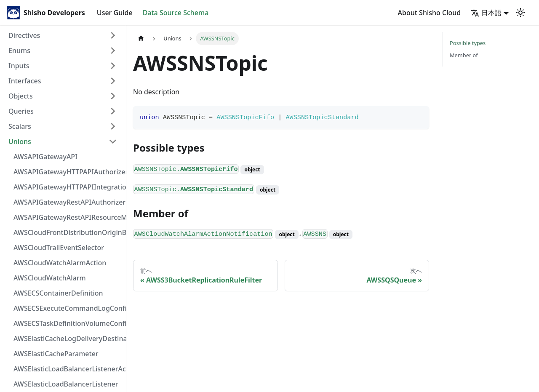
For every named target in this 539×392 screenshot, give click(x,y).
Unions (20, 141)
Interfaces (25, 81)
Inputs (19, 66)
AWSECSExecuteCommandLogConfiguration (68, 308)
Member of (464, 55)
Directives (24, 35)
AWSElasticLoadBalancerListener (66, 384)
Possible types (468, 43)
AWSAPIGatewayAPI (45, 157)
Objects (21, 96)
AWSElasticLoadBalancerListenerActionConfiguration (68, 369)
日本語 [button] (486, 13)
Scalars (20, 126)
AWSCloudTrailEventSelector (59, 248)
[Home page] (141, 39)
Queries (21, 111)
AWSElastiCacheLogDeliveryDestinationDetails (68, 339)
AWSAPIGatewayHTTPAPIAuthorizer (68, 172)
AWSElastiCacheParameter (56, 354)
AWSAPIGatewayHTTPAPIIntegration (68, 187)
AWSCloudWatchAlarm (50, 278)
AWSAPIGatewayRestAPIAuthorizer (68, 202)
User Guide (115, 13)
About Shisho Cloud (430, 13)
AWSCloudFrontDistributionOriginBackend (68, 232)
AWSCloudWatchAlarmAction (60, 263)
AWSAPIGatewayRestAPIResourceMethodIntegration (68, 217)
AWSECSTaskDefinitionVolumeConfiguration (68, 323)
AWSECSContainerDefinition (58, 293)
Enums (19, 51)
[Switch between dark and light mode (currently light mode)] (520, 13)
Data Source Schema (176, 13)
